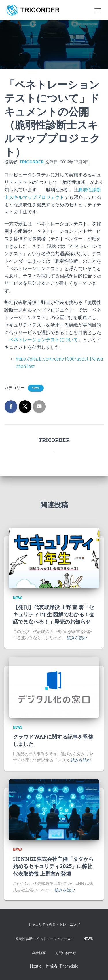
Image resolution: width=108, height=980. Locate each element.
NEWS (88, 939)
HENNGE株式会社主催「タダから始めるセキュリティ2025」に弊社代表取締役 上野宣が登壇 (53, 866)
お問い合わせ (66, 953)
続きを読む (77, 638)
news (36, 388)
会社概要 (39, 953)
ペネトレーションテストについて (43, 340)
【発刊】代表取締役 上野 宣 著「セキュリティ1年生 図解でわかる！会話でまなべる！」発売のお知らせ (54, 614)
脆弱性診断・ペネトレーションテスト (45, 939)
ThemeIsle (69, 966)
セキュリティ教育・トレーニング (54, 924)
